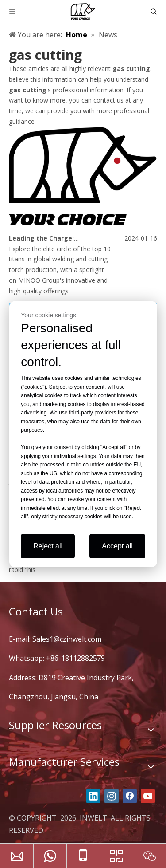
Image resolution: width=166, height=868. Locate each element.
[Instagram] (112, 796)
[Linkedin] (93, 796)
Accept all (117, 546)
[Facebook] (130, 796)
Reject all (48, 546)
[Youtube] (148, 796)
